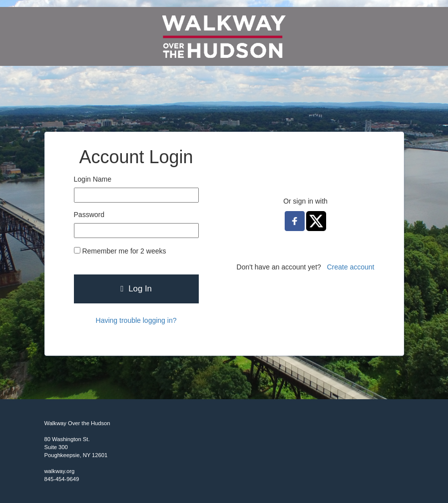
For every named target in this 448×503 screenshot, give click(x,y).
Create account (351, 267)
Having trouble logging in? (136, 320)
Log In (136, 289)
